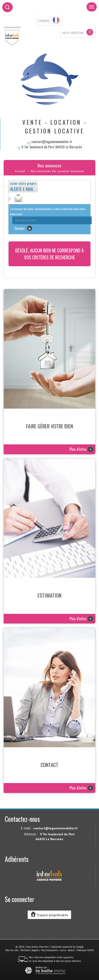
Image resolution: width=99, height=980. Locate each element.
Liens (63, 950)
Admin (71, 950)
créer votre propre (23, 186)
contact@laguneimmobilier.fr (52, 141)
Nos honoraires (50, 950)
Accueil (20, 171)
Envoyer (23, 228)
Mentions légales (30, 950)
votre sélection (73, 32)
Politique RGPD (85, 950)
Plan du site (12, 950)
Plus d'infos (81, 449)
